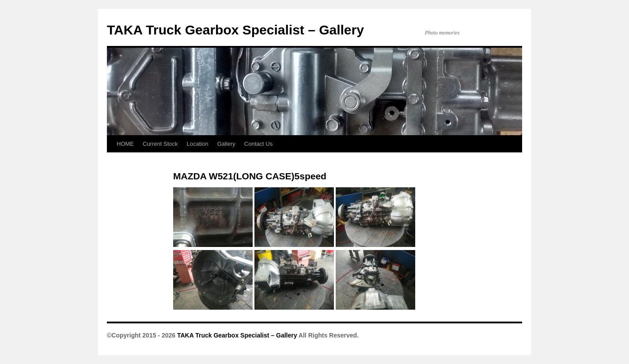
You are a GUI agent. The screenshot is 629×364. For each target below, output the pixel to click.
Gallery (226, 144)
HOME (125, 144)
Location (197, 144)
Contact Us (258, 144)
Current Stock (160, 144)
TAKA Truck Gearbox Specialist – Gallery (235, 30)
